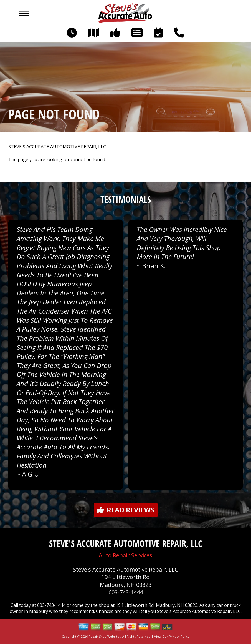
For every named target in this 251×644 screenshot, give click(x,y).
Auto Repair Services (125, 555)
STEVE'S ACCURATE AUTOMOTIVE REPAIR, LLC (57, 147)
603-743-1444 (126, 592)
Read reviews (126, 510)
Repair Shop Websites (104, 636)
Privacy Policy (179, 636)
